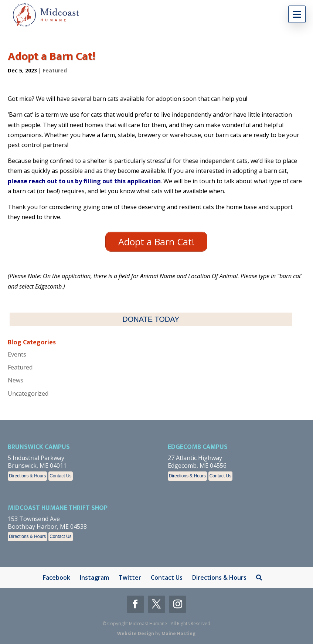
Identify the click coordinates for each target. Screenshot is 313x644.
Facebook (57, 577)
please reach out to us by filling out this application (84, 181)
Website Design (136, 633)
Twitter (130, 577)
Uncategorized (28, 393)
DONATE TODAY (151, 319)
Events (17, 354)
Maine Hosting (178, 633)
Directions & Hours (27, 476)
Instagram (94, 577)
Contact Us (60, 476)
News (16, 380)
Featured (55, 70)
